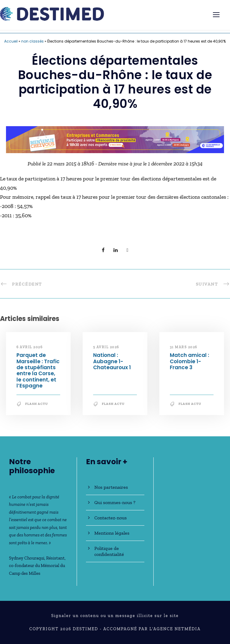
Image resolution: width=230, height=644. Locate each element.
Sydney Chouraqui (27, 558)
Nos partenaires (111, 487)
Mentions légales (112, 533)
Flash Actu (37, 404)
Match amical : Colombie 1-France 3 (189, 361)
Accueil (11, 41)
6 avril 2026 (29, 347)
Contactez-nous (111, 518)
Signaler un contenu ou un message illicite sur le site (115, 616)
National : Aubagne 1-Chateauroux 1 (112, 361)
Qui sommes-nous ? (115, 502)
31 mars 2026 (184, 347)
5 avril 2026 (106, 347)
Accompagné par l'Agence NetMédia (152, 629)
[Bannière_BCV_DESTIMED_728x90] (115, 139)
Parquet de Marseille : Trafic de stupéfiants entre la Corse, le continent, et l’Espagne (38, 370)
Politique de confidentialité (109, 551)
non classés (32, 41)
